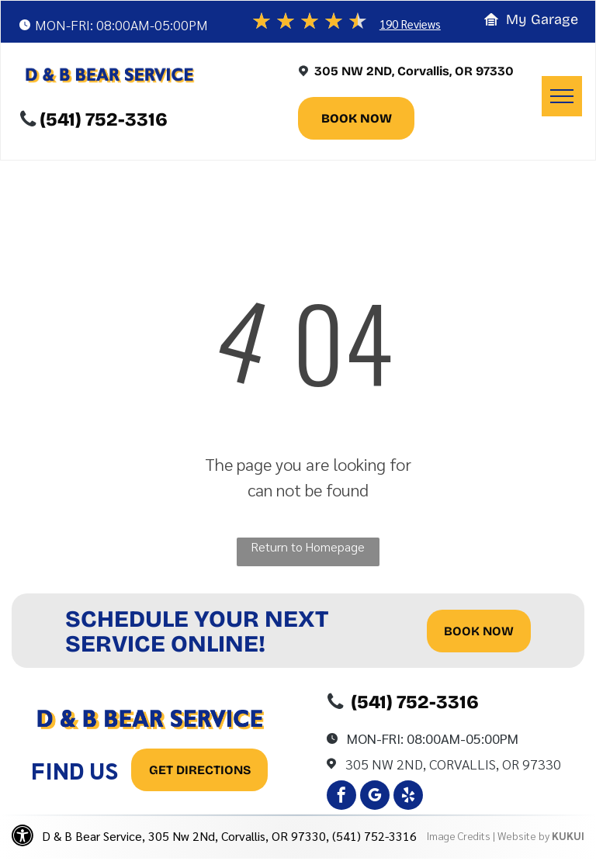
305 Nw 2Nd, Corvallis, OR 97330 (453, 764)
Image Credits (459, 835)
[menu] (562, 96)
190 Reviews (410, 24)
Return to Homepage (308, 546)
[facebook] (341, 797)
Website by (523, 835)
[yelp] (408, 797)
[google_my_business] (375, 797)
